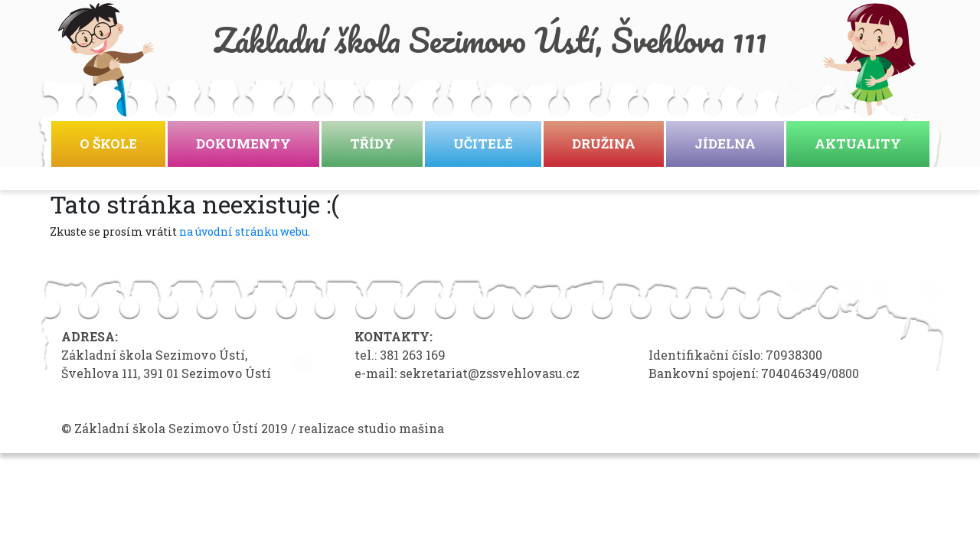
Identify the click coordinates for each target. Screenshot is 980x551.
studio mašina (401, 428)
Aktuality (858, 143)
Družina (604, 143)
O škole (108, 143)
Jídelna (725, 143)
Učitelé (483, 143)
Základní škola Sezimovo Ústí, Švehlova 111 (490, 40)
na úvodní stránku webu (243, 231)
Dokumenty (243, 143)
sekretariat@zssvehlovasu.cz (490, 373)
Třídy (372, 143)
